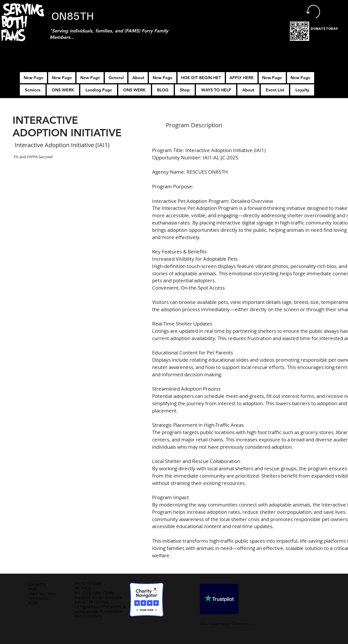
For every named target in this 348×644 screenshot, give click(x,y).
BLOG (33, 603)
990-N (86, 588)
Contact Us (37, 584)
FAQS (33, 589)
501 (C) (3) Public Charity (94, 593)
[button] (242, 78)
